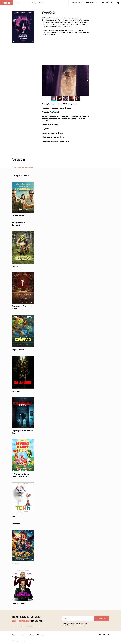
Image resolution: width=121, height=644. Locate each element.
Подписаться (102, 618)
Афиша (19, 3)
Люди (34, 3)
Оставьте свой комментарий (23, 167)
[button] (88, 66)
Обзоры (42, 3)
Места (27, 3)
